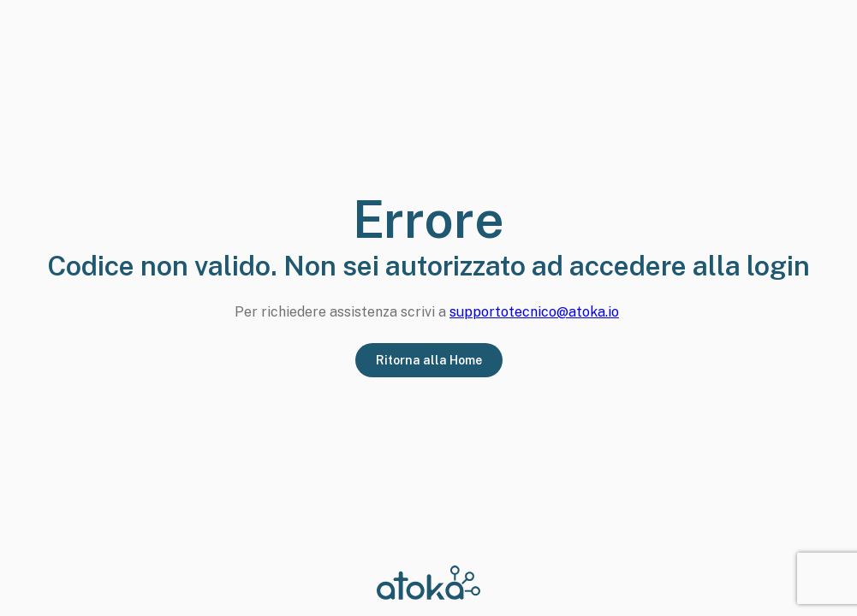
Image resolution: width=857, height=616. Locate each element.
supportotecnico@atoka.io (534, 312)
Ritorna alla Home (429, 360)
